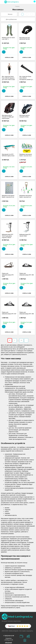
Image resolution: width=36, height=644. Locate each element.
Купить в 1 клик (9, 58)
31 (22, 340)
